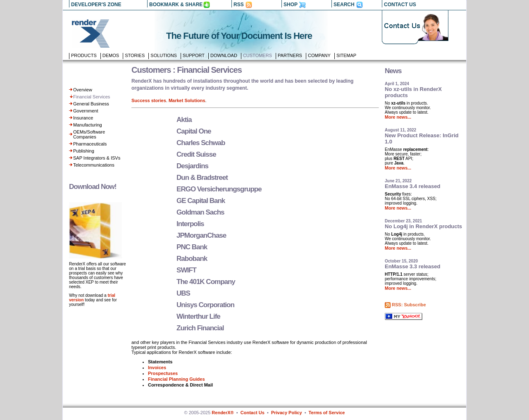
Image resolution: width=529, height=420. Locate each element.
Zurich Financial (200, 328)
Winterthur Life (198, 316)
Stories (135, 55)
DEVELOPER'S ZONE (96, 5)
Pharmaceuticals (90, 144)
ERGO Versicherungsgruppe (219, 189)
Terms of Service (327, 413)
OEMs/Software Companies (89, 134)
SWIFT (186, 270)
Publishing (84, 151)
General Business (91, 104)
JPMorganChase (201, 235)
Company (319, 55)
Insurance (83, 118)
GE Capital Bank (201, 201)
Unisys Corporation (205, 305)
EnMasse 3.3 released (412, 266)
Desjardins (192, 166)
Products (84, 55)
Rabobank (192, 259)
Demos (111, 55)
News (393, 71)
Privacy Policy (287, 413)
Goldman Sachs (200, 212)
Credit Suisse (196, 154)
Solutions (164, 55)
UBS (183, 293)
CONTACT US (400, 5)
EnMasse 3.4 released (412, 186)
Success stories (149, 100)
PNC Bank (192, 247)
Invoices (157, 367)
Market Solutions (187, 100)
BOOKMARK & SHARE (176, 5)
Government (86, 111)
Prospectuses (163, 373)
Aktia (184, 120)
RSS (239, 5)
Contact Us (253, 413)
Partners (290, 55)
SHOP (291, 5)
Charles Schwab (201, 143)
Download (224, 55)
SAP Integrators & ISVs (97, 158)
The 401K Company (206, 282)
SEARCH (344, 5)
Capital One (194, 131)
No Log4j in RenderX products (423, 226)
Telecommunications (94, 165)
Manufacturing (88, 125)
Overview (83, 90)
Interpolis (190, 224)
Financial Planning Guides (176, 379)
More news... (398, 117)
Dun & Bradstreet (202, 178)
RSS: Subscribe (409, 305)
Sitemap (346, 55)
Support (194, 55)
